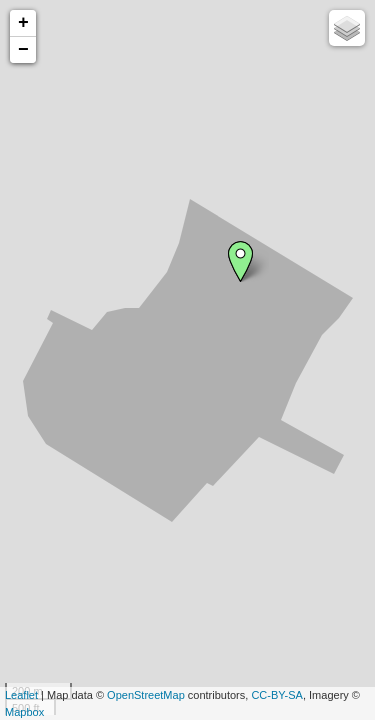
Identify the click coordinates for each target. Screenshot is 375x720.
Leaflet (21, 695)
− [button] (23, 50)
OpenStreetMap (146, 695)
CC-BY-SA (277, 695)
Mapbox (24, 712)
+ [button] (23, 23)
